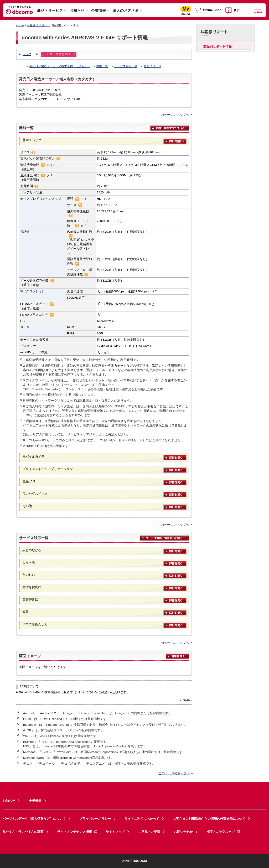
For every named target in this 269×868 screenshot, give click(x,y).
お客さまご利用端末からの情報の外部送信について (209, 819)
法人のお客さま (126, 10)
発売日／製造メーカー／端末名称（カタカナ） (60, 66)
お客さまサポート (38, 25)
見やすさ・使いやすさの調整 (23, 832)
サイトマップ (115, 832)
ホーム (20, 25)
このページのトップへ (173, 115)
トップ (27, 54)
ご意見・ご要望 (149, 832)
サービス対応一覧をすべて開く (164, 538)
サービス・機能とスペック (59, 54)
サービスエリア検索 (81, 434)
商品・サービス (50, 10)
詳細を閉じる (175, 141)
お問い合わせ (183, 832)
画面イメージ (152, 66)
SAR (186, 700)
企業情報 (99, 10)
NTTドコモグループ (223, 832)
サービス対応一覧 (126, 66)
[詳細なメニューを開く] (258, 10)
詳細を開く (175, 457)
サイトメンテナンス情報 (77, 832)
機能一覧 (102, 66)
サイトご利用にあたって (142, 819)
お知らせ (77, 10)
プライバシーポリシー (95, 819)
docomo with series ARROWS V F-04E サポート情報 (85, 38)
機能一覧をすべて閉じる (170, 128)
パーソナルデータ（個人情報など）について (34, 819)
